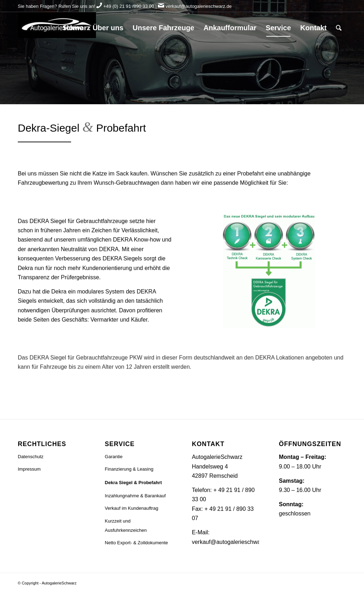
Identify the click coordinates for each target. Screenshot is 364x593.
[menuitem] (74, 28)
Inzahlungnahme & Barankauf (135, 496)
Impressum (29, 469)
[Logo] (57, 28)
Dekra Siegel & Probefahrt (133, 483)
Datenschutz (31, 457)
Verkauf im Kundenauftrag (132, 508)
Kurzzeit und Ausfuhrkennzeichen (126, 526)
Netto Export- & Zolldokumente (136, 543)
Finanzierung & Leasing (129, 469)
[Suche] (339, 28)
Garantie (114, 457)
